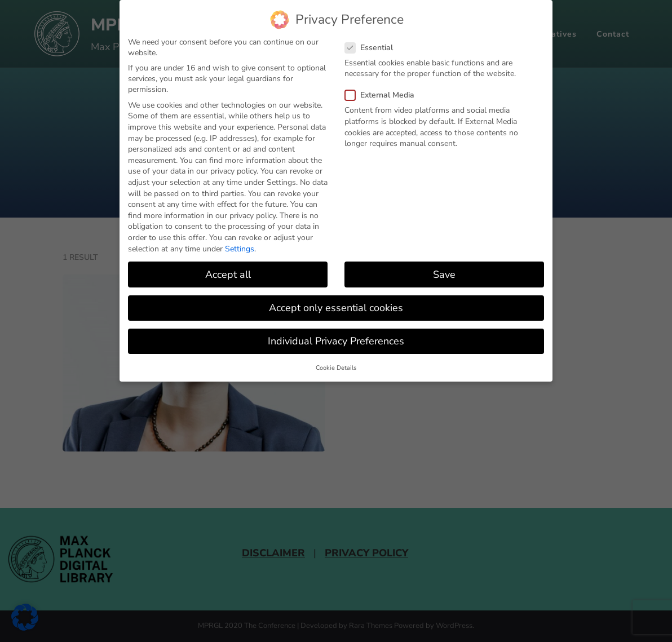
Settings (240, 249)
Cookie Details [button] (336, 368)
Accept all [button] (228, 274)
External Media (383, 95)
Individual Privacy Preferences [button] (336, 341)
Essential (372, 48)
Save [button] (444, 274)
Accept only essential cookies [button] (336, 308)
